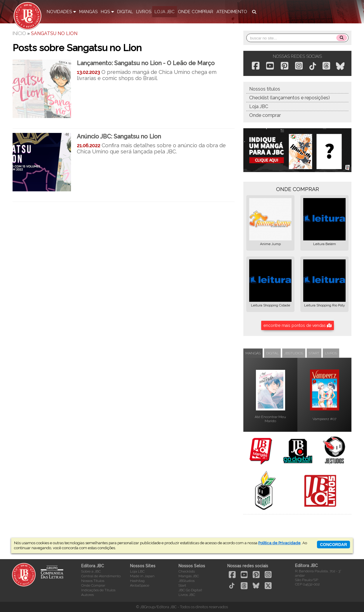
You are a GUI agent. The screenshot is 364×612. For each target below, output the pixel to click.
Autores (87, 595)
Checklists (187, 571)
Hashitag (137, 581)
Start (182, 585)
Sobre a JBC (91, 571)
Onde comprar (265, 115)
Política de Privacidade (279, 543)
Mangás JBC (189, 576)
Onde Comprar (93, 585)
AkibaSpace (140, 585)
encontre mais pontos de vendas (298, 325)
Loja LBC (137, 571)
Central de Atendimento (101, 576)
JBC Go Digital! (190, 590)
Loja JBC (259, 106)
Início (19, 33)
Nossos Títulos (93, 581)
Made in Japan (142, 576)
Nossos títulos (265, 89)
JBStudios (187, 581)
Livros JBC (187, 595)
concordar (333, 545)
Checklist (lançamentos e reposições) (290, 98)
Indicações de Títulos (98, 590)
